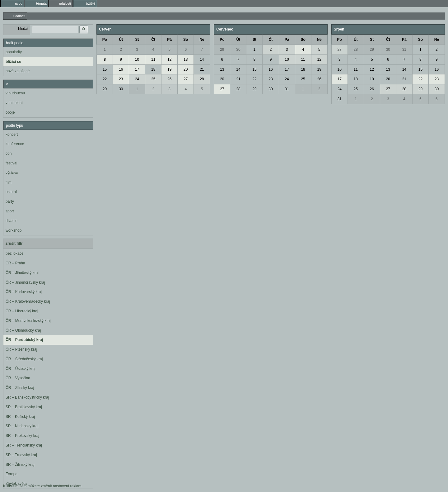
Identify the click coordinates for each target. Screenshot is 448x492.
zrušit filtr (14, 244)
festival (11, 163)
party (10, 201)
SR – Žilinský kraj (20, 465)
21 (202, 69)
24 (137, 79)
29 (105, 89)
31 (287, 89)
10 (137, 59)
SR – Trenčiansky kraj (24, 445)
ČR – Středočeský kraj (24, 359)
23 (121, 79)
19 (169, 69)
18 (153, 69)
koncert (12, 135)
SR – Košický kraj (20, 417)
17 (137, 69)
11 (153, 59)
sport (10, 211)
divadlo (12, 221)
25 (153, 79)
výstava (12, 173)
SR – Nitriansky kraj (22, 426)
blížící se (13, 62)
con (9, 154)
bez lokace (14, 253)
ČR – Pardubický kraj (24, 340)
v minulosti (14, 103)
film (9, 182)
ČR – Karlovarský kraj (24, 292)
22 (105, 79)
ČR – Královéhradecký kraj (28, 301)
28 (202, 79)
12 (169, 59)
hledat (23, 29)
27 (186, 79)
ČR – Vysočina (18, 378)
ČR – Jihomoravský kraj (25, 282)
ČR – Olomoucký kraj (23, 330)
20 (186, 69)
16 (121, 69)
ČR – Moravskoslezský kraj (28, 321)
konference (15, 144)
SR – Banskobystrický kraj (27, 397)
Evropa (12, 474)
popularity (14, 52)
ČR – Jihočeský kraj (22, 273)
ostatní (11, 192)
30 (121, 89)
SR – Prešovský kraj (22, 436)
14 (202, 59)
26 (169, 79)
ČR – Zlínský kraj (20, 388)
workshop (14, 230)
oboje (10, 112)
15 (105, 69)
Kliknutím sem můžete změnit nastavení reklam (42, 486)
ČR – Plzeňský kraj (21, 349)
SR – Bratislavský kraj (24, 407)
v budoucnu (15, 93)
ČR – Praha (15, 263)
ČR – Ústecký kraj (21, 369)
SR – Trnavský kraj (21, 455)
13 (186, 59)
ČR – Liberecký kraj (22, 311)
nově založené (18, 71)
